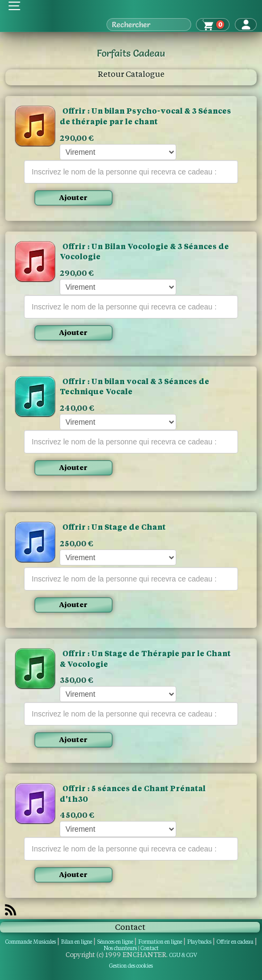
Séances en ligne (115, 942)
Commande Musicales (31, 942)
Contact (150, 948)
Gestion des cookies (131, 966)
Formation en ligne (160, 942)
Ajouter (73, 198)
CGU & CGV (183, 955)
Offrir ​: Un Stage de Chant (114, 527)
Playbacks (199, 942)
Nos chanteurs (120, 948)
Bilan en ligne (77, 942)
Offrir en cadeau (235, 942)
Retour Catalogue (131, 74)
